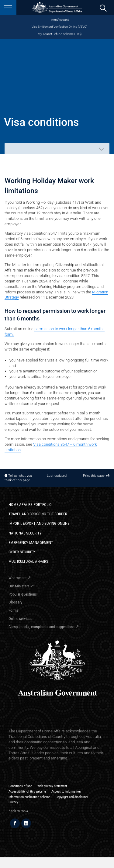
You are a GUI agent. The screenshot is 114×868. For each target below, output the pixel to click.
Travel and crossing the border (38, 514)
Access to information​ (66, 792)
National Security (25, 533)
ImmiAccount (60, 20)
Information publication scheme (29, 797)
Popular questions (23, 594)
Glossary (15, 602)
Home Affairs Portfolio (30, 505)
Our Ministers (19, 586)
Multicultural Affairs (28, 561)
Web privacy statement (52, 786)
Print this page (96, 476)
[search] (103, 8)
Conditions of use (20, 786)
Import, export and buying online (39, 523)
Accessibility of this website (27, 792)
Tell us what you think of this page (18, 478)
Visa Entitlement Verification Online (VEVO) (59, 27)
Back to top (18, 811)
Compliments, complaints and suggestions (41, 627)
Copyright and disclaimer (72, 797)
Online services (20, 619)
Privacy (13, 802)
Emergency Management (31, 543)
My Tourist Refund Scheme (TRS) (60, 34)
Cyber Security (22, 552)
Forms (14, 610)
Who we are (17, 578)
